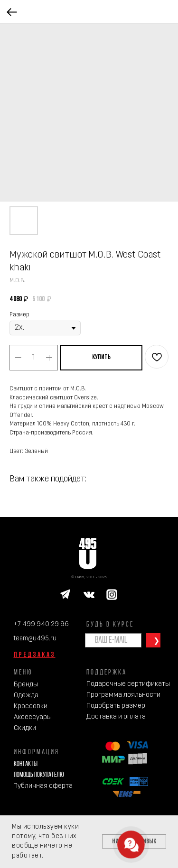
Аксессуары (33, 717)
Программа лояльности (123, 695)
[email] (113, 640)
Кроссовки (31, 706)
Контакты (26, 764)
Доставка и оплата (116, 717)
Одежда (26, 696)
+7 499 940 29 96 (41, 624)
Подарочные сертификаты (128, 684)
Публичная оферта (43, 786)
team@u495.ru (35, 639)
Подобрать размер (116, 706)
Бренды (26, 685)
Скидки (25, 728)
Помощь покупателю (39, 775)
